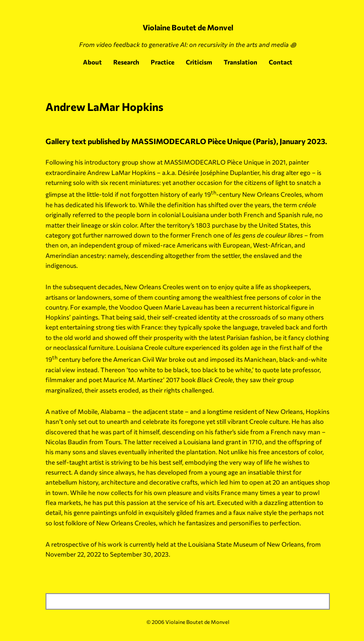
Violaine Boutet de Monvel (188, 27)
